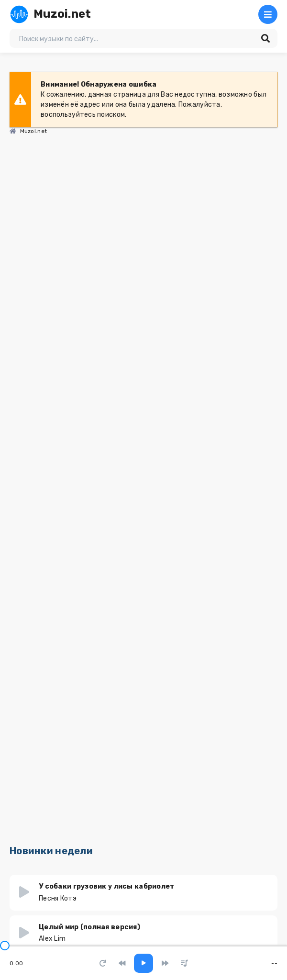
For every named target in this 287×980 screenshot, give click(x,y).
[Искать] (265, 38)
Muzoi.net (50, 14)
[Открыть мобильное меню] (268, 14)
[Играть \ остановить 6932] (24, 892)
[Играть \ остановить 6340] (24, 933)
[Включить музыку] (143, 963)
